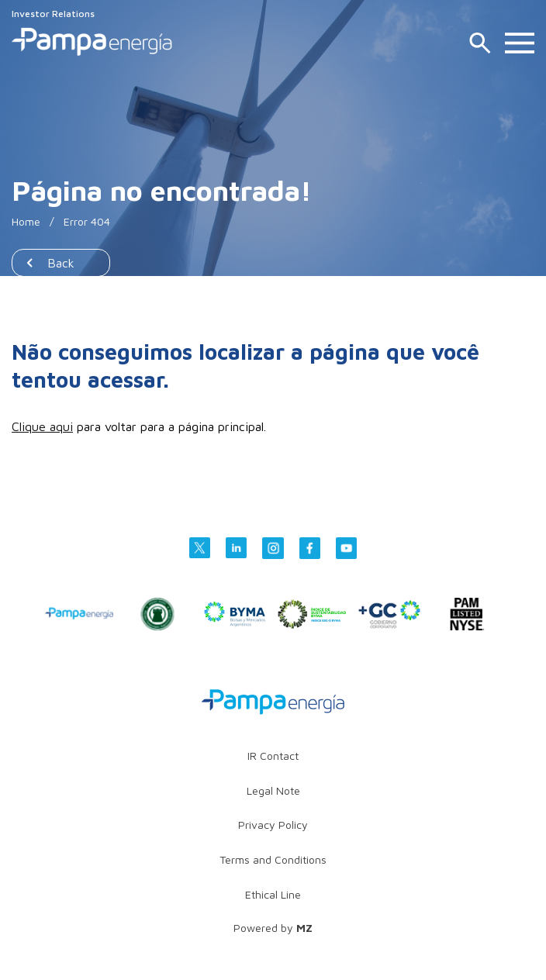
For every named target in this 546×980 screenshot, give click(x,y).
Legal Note (273, 790)
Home (26, 221)
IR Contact (273, 756)
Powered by (273, 928)
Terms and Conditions (273, 859)
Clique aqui (42, 426)
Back (61, 263)
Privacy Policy (273, 825)
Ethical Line (273, 894)
